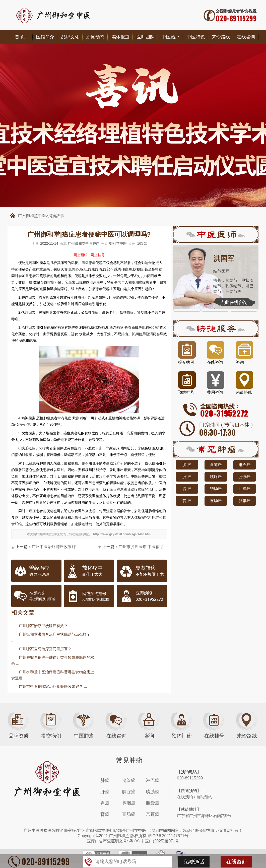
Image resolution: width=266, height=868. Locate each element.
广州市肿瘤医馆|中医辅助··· (143, 547)
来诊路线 (221, 37)
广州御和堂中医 (32, 216)
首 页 (20, 37)
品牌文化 (70, 37)
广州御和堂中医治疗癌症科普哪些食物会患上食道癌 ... (53, 675)
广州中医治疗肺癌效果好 (54, 547)
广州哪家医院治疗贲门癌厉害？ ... (47, 649)
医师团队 (146, 37)
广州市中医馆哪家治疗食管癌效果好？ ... (53, 686)
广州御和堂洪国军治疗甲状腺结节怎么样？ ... (51, 637)
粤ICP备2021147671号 (168, 836)
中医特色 (196, 37)
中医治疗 (171, 37)
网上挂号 (98, 255)
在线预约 (185, 797)
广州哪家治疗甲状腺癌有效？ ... (45, 626)
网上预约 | (82, 255)
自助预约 (204, 797)
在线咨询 (246, 37)
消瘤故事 (56, 216)
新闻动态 (95, 37)
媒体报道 (120, 37)
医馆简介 (45, 37)
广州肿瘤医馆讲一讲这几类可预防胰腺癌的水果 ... (53, 660)
